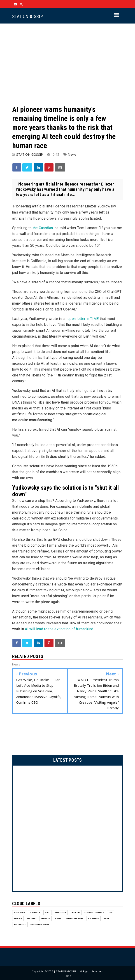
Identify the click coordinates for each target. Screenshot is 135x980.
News (72, 154)
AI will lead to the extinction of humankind (59, 629)
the (43, 228)
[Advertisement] (67, 64)
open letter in (83, 319)
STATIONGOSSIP (27, 16)
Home (67, 976)
